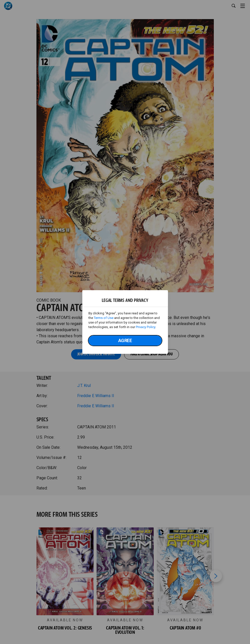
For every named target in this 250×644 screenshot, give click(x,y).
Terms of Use (104, 318)
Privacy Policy (146, 327)
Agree (125, 340)
